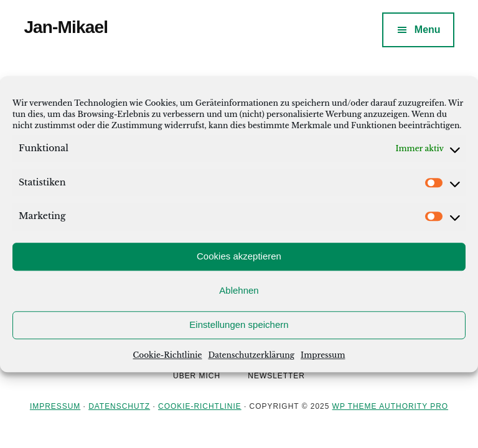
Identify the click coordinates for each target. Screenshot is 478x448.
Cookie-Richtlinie (168, 355)
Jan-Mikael (66, 27)
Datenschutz (119, 406)
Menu (428, 30)
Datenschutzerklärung (251, 355)
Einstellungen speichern (239, 324)
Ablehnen (239, 290)
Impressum (323, 355)
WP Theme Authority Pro (390, 406)
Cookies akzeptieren (239, 256)
